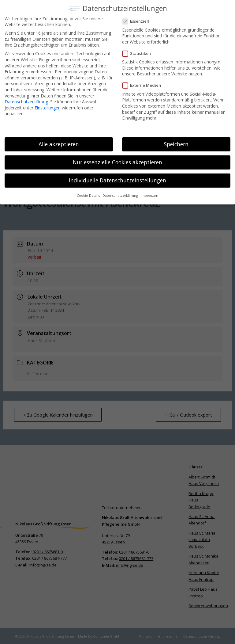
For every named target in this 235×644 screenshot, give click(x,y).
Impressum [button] (149, 194)
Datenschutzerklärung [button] (120, 194)
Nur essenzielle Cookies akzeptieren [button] (117, 160)
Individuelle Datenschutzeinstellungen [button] (117, 178)
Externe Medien (144, 84)
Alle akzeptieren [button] (59, 142)
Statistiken (139, 51)
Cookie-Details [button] (88, 194)
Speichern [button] (176, 142)
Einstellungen (48, 106)
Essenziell (138, 19)
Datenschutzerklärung (26, 99)
